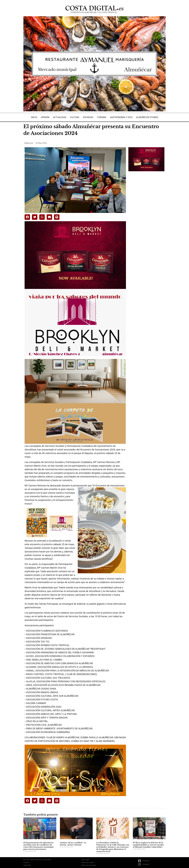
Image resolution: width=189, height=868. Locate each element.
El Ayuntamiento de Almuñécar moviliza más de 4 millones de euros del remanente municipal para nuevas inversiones (38, 846)
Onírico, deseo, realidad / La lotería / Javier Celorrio (73, 844)
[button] (27, 217)
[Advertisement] (146, 211)
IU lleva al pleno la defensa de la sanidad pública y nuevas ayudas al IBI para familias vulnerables (148, 845)
